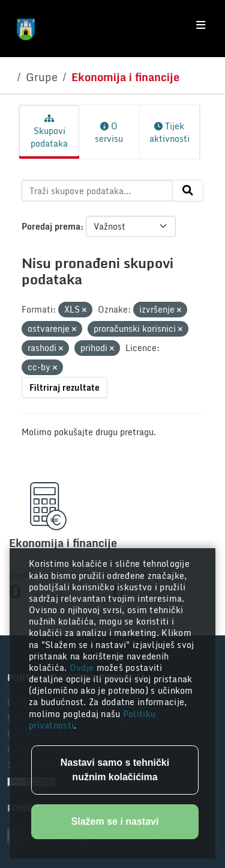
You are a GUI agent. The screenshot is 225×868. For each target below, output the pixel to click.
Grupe (42, 77)
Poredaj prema (51, 226)
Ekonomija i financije (125, 77)
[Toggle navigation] (201, 25)
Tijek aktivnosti (169, 132)
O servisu (109, 132)
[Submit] (188, 191)
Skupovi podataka (49, 132)
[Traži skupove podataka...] (97, 191)
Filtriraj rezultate (64, 387)
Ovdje (83, 668)
